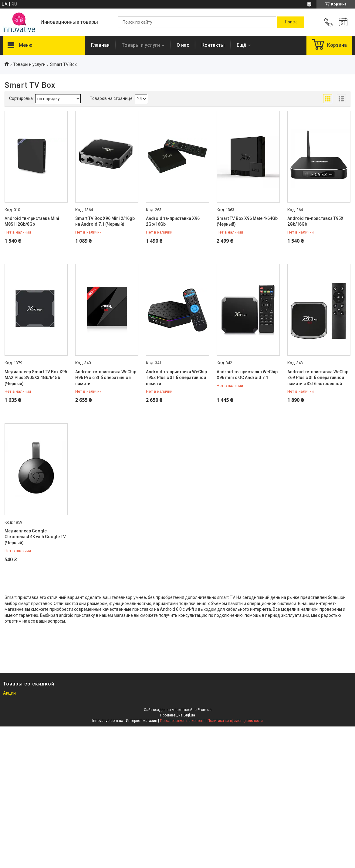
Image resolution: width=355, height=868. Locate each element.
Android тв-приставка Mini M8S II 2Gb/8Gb (32, 221)
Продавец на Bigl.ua (178, 715)
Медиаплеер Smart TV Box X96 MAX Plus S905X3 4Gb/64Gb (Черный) (36, 378)
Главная (100, 45)
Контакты (213, 45)
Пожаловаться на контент (182, 721)
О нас (183, 45)
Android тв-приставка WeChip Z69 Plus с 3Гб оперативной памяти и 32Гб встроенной (318, 378)
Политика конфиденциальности (235, 721)
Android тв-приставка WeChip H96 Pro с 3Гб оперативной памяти (106, 378)
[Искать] (291, 22)
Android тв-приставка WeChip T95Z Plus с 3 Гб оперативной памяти (176, 378)
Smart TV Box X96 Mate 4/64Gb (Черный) (247, 221)
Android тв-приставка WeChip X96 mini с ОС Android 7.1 (247, 375)
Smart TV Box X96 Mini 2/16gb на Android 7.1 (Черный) (105, 221)
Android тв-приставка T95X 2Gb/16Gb (315, 221)
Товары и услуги (141, 45)
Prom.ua (205, 710)
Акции (9, 693)
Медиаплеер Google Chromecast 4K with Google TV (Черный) (35, 537)
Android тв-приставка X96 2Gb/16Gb (173, 221)
